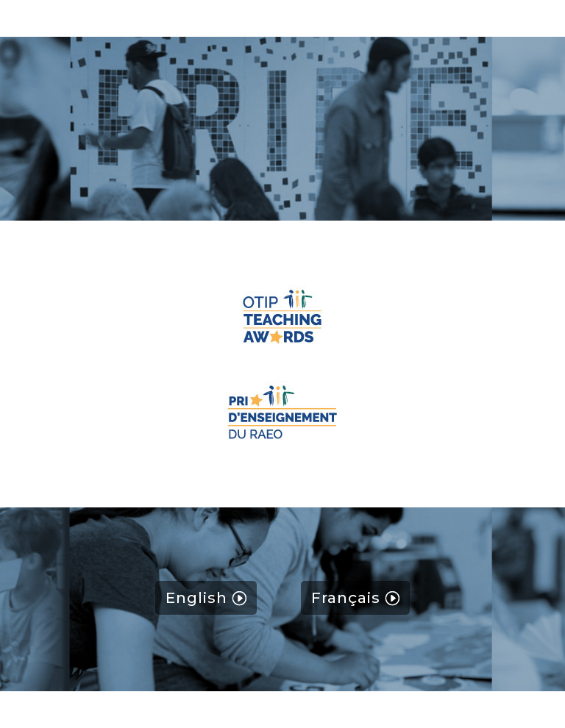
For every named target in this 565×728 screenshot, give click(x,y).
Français (346, 598)
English (196, 598)
